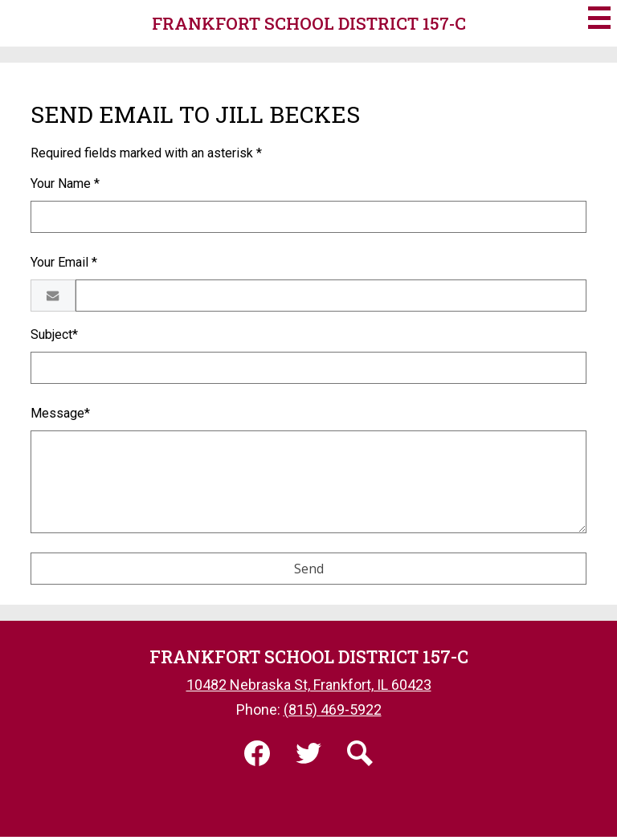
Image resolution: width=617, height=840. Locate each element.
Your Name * (65, 183)
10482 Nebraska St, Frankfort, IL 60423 (309, 685)
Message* (60, 413)
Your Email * (64, 262)
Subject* (54, 334)
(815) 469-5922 (333, 710)
